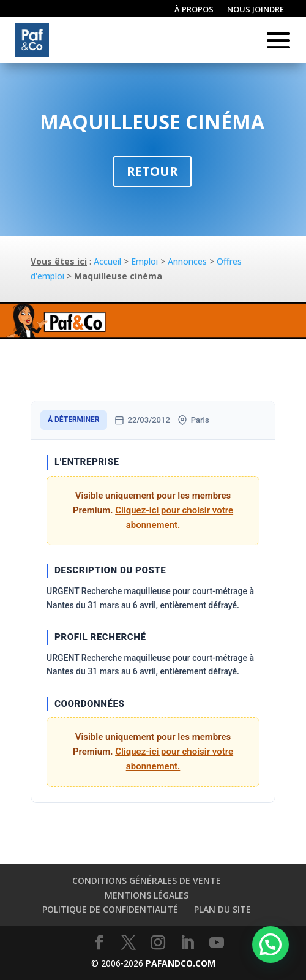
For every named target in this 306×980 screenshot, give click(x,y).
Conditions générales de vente (147, 880)
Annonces (187, 261)
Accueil (107, 261)
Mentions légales (147, 895)
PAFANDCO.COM (181, 963)
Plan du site (222, 909)
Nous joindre (256, 10)
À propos (194, 10)
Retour (152, 171)
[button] (271, 944)
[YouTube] (217, 943)
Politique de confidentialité (110, 909)
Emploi (144, 261)
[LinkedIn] (187, 943)
